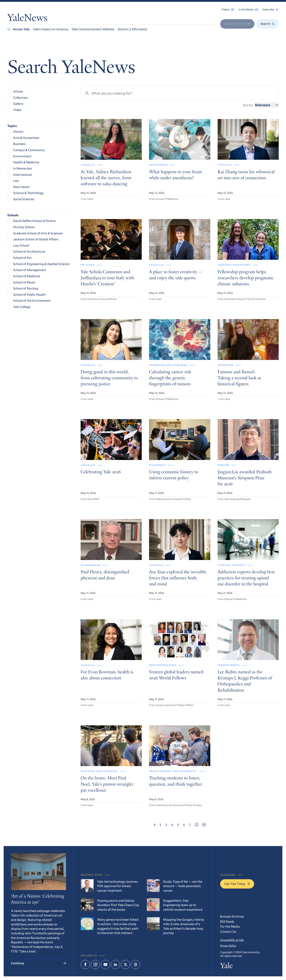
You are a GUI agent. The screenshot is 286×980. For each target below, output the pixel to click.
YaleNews (27, 19)
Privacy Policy (228, 946)
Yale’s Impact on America (51, 29)
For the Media (230, 926)
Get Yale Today (237, 884)
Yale (226, 967)
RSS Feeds (227, 921)
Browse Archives (232, 916)
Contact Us (228, 931)
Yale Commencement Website (93, 29)
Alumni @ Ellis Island (132, 29)
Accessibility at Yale (232, 940)
